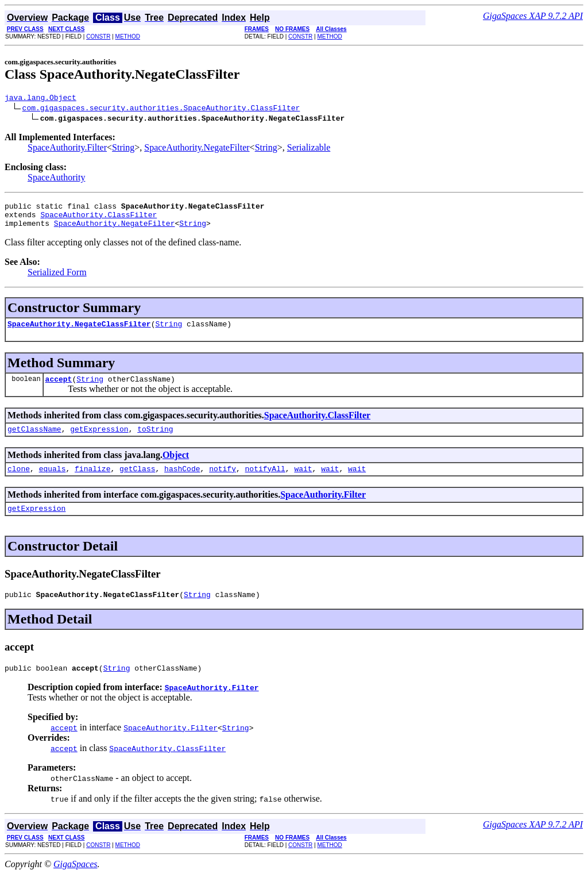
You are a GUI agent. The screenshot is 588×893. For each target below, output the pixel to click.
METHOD (128, 36)
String (123, 149)
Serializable (309, 149)
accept (59, 389)
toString (155, 441)
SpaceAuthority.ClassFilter (98, 220)
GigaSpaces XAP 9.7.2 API (533, 16)
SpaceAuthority (56, 179)
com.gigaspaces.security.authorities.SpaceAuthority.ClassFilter (161, 109)
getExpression (99, 441)
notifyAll (265, 482)
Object (176, 467)
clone (19, 482)
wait (303, 482)
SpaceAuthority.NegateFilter (197, 149)
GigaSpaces (75, 883)
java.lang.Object (40, 99)
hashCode (182, 482)
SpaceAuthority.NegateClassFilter (79, 332)
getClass (137, 482)
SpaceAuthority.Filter (67, 149)
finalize (92, 482)
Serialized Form (57, 279)
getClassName (34, 441)
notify (223, 482)
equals (53, 482)
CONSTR (98, 36)
